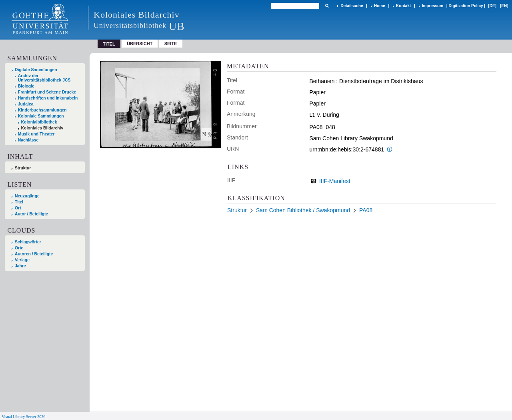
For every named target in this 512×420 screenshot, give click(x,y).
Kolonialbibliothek (39, 122)
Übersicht (140, 44)
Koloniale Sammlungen (41, 116)
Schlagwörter (28, 242)
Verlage (22, 260)
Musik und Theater (36, 134)
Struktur (23, 168)
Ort (18, 208)
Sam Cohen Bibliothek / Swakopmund (303, 210)
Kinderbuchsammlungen (42, 110)
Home (380, 6)
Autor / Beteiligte (31, 214)
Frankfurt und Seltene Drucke (47, 92)
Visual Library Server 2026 (23, 417)
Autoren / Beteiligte (34, 254)
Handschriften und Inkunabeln (48, 98)
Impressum (433, 6)
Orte (19, 248)
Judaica (26, 104)
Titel (19, 202)
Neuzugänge (27, 196)
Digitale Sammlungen (36, 70)
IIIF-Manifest (335, 181)
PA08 (366, 210)
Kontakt (403, 6)
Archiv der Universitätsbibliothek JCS (44, 78)
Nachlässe (28, 140)
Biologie (26, 86)
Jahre (20, 266)
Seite (171, 44)
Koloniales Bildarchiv (42, 128)
